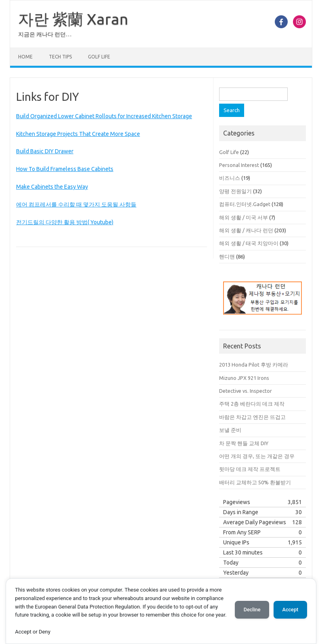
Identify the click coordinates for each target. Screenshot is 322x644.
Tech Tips (60, 57)
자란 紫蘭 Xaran (73, 19)
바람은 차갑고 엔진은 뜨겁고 (252, 417)
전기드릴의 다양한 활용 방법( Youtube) (65, 222)
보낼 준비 (230, 430)
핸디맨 (227, 256)
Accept (290, 610)
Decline (252, 610)
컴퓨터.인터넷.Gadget (245, 204)
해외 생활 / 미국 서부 (244, 217)
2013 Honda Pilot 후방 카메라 (254, 365)
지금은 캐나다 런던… (45, 34)
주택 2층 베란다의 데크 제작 (252, 404)
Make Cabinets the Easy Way (52, 187)
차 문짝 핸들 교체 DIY (244, 443)
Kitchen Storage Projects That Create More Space (78, 134)
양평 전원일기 (235, 191)
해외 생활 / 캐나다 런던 (246, 230)
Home (25, 57)
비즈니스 (230, 178)
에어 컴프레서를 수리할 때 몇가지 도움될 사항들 (76, 204)
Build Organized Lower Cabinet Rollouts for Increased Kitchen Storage (104, 116)
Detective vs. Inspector (246, 391)
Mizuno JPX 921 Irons (244, 378)
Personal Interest (239, 165)
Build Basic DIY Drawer (45, 151)
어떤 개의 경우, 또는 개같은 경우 (257, 456)
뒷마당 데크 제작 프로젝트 (250, 469)
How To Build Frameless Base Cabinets (65, 169)
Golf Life (99, 57)
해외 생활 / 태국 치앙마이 (249, 243)
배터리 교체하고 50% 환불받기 (255, 482)
